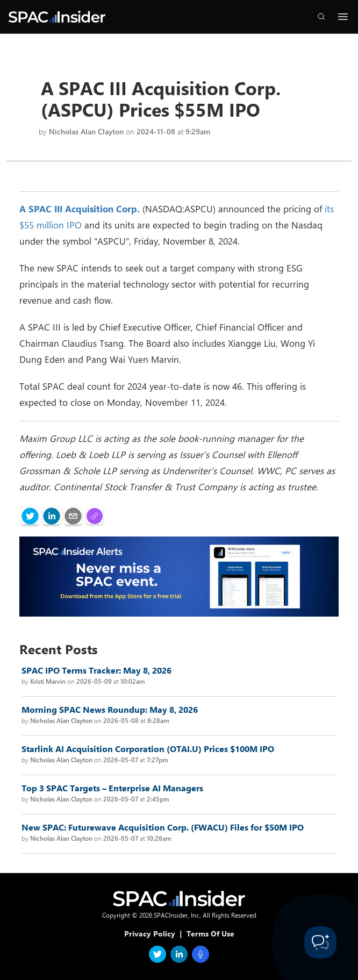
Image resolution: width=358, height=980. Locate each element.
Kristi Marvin (48, 681)
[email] (73, 516)
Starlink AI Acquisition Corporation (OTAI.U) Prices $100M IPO (148, 749)
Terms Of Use (210, 933)
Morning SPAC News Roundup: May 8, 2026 (110, 709)
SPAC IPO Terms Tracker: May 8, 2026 (96, 670)
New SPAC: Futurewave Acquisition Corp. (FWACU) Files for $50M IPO (163, 827)
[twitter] (30, 516)
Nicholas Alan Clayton (86, 131)
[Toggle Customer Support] (320, 942)
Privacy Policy (150, 933)
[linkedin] (52, 516)
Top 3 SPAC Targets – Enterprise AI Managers (112, 788)
